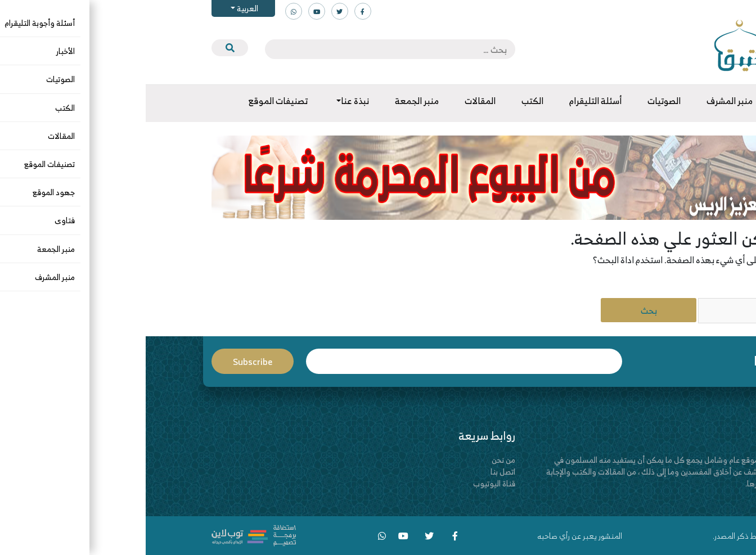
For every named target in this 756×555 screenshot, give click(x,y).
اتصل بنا (357, 471)
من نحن (358, 460)
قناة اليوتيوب (348, 483)
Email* (318, 361)
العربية (101, 8)
